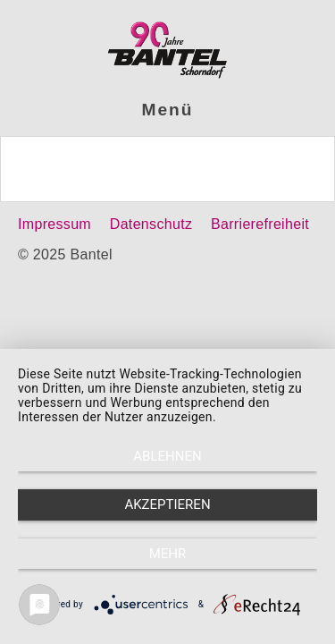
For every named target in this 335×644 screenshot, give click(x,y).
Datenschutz (151, 224)
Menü (168, 110)
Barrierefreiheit (260, 224)
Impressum (54, 224)
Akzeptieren (167, 504)
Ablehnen (167, 456)
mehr (168, 554)
